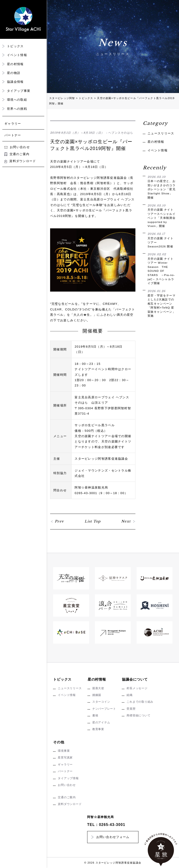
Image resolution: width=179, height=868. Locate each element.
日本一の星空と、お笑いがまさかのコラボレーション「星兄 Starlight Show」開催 (162, 187)
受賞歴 (131, 709)
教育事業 (98, 729)
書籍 (95, 715)
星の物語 (14, 73)
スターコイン (101, 702)
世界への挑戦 (17, 109)
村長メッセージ (137, 688)
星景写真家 (65, 758)
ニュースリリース (161, 133)
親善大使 (98, 688)
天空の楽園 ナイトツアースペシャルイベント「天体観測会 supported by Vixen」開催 (162, 216)
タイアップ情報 (68, 778)
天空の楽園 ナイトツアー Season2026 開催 (162, 240)
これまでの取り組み (140, 702)
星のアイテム (101, 722)
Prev (59, 521)
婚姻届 (97, 695)
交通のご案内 (17, 154)
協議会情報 (15, 82)
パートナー (13, 135)
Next (126, 521)
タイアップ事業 (19, 91)
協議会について (135, 679)
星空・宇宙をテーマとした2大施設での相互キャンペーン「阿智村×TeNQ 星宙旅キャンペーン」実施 (162, 303)
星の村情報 (15, 64)
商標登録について (138, 715)
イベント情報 (17, 55)
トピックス (15, 46)
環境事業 (64, 751)
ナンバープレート (104, 709)
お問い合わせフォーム (113, 837)
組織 (130, 695)
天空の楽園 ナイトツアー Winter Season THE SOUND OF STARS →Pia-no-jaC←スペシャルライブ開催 (162, 269)
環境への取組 (17, 100)
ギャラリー (13, 124)
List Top (93, 521)
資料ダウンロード (20, 161)
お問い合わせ (17, 147)
